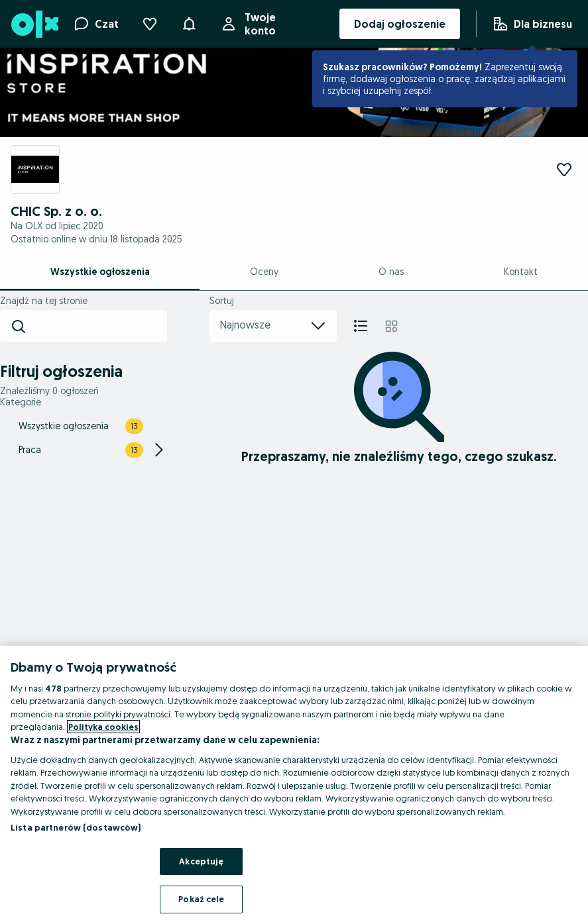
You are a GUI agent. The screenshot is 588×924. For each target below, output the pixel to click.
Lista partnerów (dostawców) (76, 827)
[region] (294, 785)
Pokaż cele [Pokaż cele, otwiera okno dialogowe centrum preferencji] (201, 899)
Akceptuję (201, 861)
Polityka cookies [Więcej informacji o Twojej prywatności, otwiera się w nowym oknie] (103, 727)
